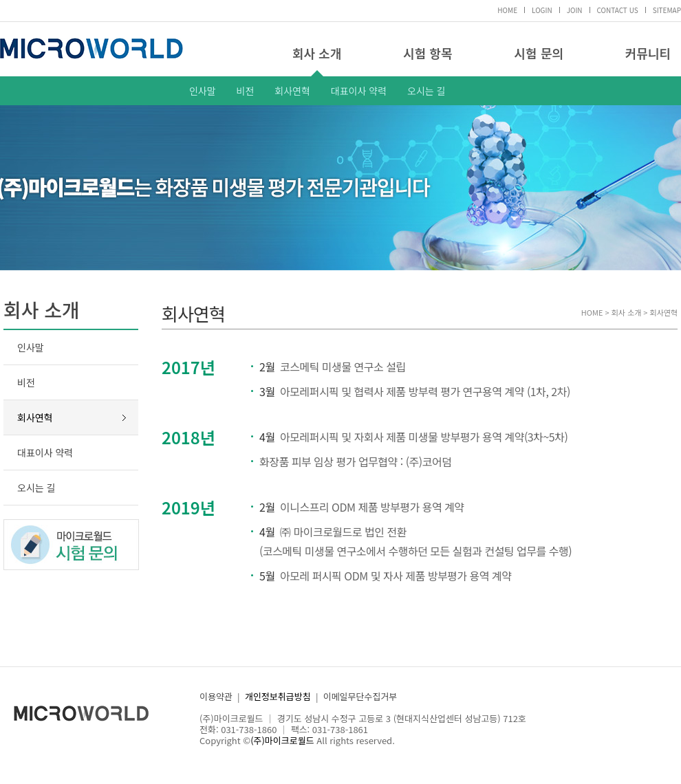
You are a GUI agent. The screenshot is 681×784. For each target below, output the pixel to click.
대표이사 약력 (359, 91)
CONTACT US (618, 10)
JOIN (575, 10)
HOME (507, 10)
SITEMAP (667, 10)
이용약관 (216, 696)
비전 (246, 91)
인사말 (203, 91)
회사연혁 (292, 91)
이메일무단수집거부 (360, 696)
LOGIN (542, 10)
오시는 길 (426, 91)
